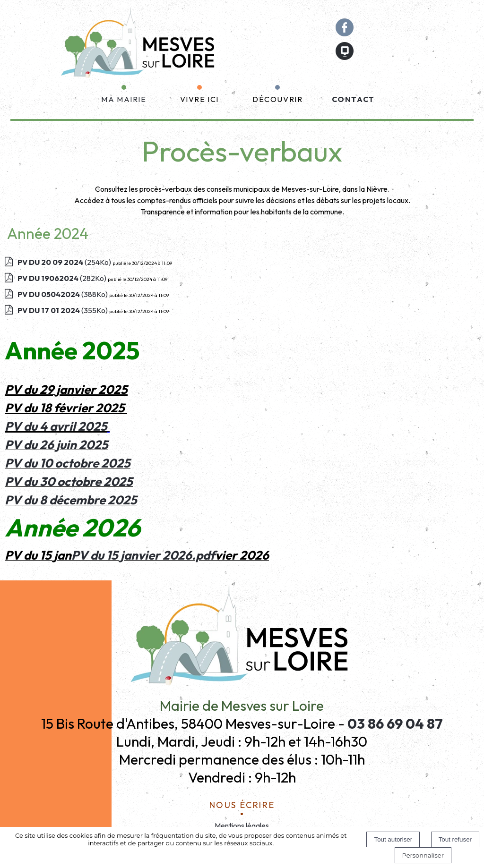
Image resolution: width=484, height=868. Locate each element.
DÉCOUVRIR (277, 99)
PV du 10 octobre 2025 (68, 463)
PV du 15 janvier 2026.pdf (143, 555)
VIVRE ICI (199, 99)
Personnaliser (423, 855)
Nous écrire (242, 804)
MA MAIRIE (124, 99)
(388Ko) (63, 294)
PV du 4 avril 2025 (56, 426)
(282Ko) (63, 278)
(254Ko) (65, 262)
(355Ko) (63, 310)
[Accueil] (139, 47)
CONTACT (353, 99)
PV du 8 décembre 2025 (71, 500)
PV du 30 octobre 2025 (69, 481)
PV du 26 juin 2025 (56, 445)
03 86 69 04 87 (395, 723)
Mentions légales (242, 825)
